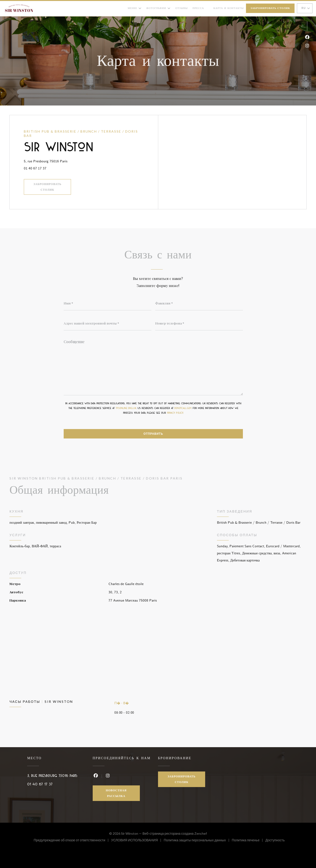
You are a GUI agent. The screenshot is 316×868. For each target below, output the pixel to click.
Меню (135, 8)
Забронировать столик (270, 8)
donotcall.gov (183, 408)
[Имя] (108, 303)
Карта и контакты (229, 8)
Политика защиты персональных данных (198, 841)
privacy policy (175, 413)
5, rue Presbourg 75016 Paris (68, 161)
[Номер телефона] (199, 323)
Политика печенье (249, 841)
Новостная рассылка (116, 793)
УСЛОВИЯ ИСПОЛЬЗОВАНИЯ (137, 841)
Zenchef (201, 833)
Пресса (198, 8)
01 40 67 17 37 (35, 168)
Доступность (275, 841)
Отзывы (181, 8)
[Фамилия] (199, 303)
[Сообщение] (153, 366)
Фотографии (158, 8)
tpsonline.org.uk (126, 408)
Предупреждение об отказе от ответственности (73, 841)
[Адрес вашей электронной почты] (108, 323)
